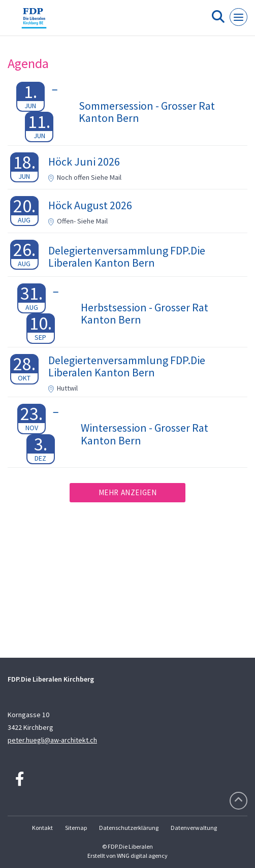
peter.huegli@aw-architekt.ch (52, 740)
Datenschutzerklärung (129, 828)
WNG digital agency (142, 856)
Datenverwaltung (194, 828)
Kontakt (42, 828)
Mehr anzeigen (128, 492)
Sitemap (76, 828)
